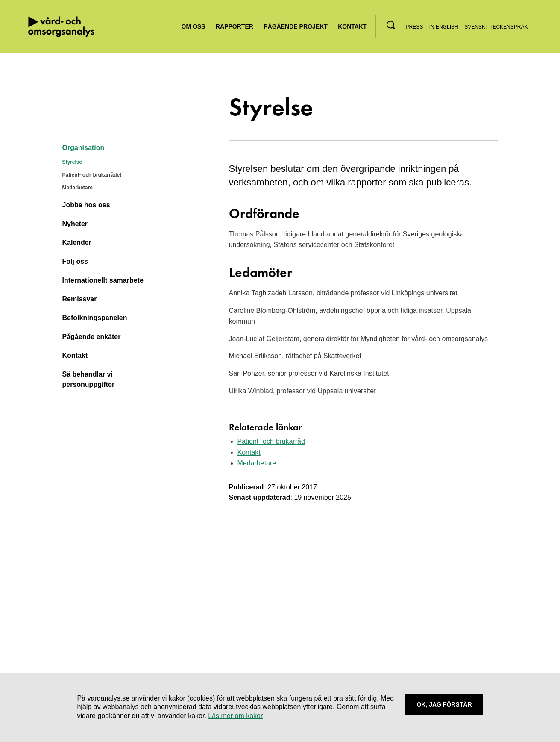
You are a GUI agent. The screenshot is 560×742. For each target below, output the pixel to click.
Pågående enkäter (92, 337)
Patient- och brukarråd (271, 441)
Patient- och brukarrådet (92, 175)
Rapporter (235, 26)
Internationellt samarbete (103, 280)
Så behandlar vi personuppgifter (89, 379)
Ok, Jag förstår (444, 704)
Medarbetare (78, 188)
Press (415, 27)
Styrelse (72, 162)
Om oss (194, 26)
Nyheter (75, 224)
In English (444, 27)
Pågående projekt (295, 26)
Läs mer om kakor (235, 716)
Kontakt (352, 26)
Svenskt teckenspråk (496, 27)
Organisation (84, 148)
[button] (391, 25)
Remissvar (80, 299)
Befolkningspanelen (95, 318)
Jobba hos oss (86, 205)
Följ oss (75, 261)
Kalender (77, 243)
